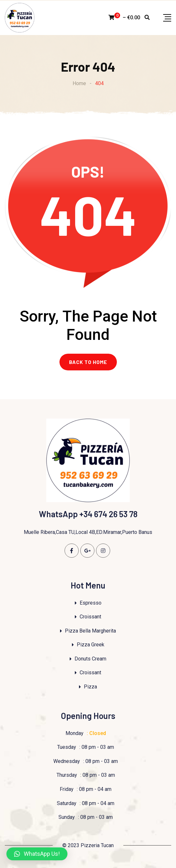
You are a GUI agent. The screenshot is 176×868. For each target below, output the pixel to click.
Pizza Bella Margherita (90, 631)
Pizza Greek (91, 645)
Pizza (90, 687)
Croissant (90, 617)
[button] (37, 854)
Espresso (91, 603)
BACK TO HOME (88, 362)
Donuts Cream (90, 659)
